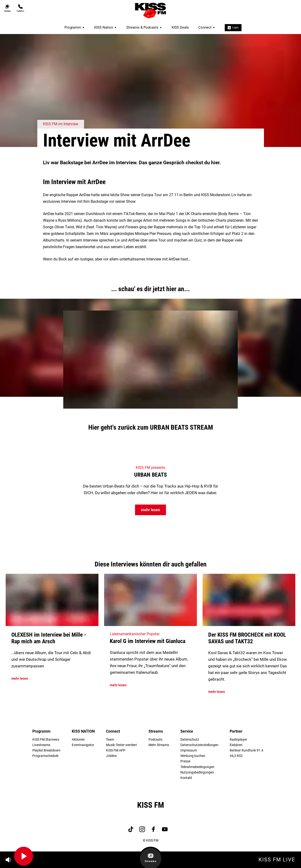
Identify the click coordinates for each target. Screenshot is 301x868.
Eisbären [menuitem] (236, 745)
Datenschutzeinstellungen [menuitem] (199, 745)
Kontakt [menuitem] (186, 778)
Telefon (20, 8)
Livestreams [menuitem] (41, 745)
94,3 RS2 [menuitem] (236, 756)
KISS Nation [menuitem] (106, 27)
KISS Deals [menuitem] (180, 27)
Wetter (7, 8)
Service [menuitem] (187, 731)
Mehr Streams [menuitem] (159, 745)
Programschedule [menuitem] (45, 756)
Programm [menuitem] (75, 27)
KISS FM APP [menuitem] (116, 750)
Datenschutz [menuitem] (190, 740)
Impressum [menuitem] (189, 750)
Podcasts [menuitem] (155, 740)
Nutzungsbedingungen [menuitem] (197, 772)
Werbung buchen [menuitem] (193, 756)
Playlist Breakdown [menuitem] (46, 750)
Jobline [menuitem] (111, 756)
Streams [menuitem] (156, 731)
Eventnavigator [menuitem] (83, 745)
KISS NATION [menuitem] (83, 731)
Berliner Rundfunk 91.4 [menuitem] (246, 750)
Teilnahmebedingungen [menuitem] (197, 767)
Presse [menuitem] (185, 761)
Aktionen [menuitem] (78, 740)
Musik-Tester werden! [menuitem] (122, 745)
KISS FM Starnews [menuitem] (46, 740)
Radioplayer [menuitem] (238, 740)
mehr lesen (150, 510)
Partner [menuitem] (236, 731)
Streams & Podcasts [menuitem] (144, 27)
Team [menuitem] (110, 740)
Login (233, 28)
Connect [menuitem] (207, 27)
